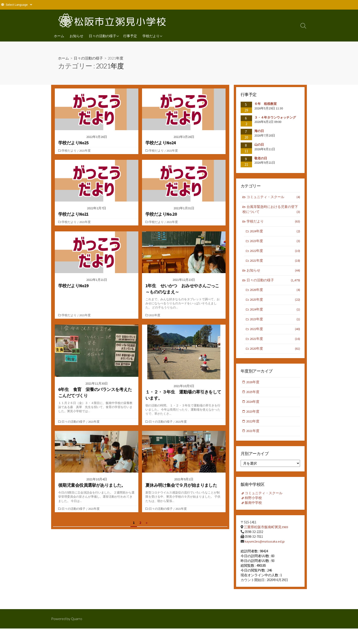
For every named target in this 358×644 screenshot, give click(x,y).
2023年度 (275, 242)
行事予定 (130, 36)
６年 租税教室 (266, 104)
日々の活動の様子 (103, 36)
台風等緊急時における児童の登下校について (271, 210)
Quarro (77, 618)
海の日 (259, 131)
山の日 (259, 145)
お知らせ (76, 36)
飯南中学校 (254, 506)
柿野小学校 (254, 501)
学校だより (151, 36)
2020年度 (275, 351)
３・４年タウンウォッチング (275, 117)
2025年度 (275, 302)
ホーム (59, 36)
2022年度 (275, 252)
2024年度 (275, 232)
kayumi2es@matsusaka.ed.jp (265, 545)
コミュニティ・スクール (273, 197)
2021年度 (85, 150)
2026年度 (275, 292)
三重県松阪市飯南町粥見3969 (266, 530)
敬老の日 (261, 158)
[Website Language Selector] (19, 5)
